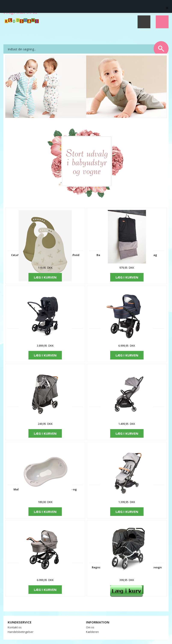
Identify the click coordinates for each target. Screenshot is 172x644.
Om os (90, 627)
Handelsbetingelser (21, 632)
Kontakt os (15, 627)
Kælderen (92, 632)
